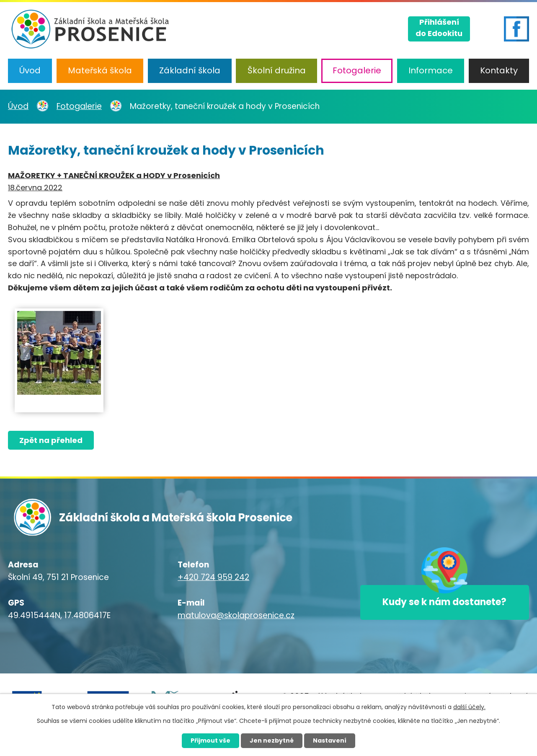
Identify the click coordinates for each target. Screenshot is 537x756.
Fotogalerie (357, 70)
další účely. (469, 707)
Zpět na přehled (51, 440)
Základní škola (190, 70)
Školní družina (277, 70)
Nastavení (330, 740)
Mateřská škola (100, 70)
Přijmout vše (210, 740)
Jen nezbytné (272, 740)
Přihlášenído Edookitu (439, 28)
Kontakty (499, 70)
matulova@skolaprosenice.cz (236, 615)
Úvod (30, 70)
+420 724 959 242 (213, 577)
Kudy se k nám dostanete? (444, 602)
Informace (431, 70)
